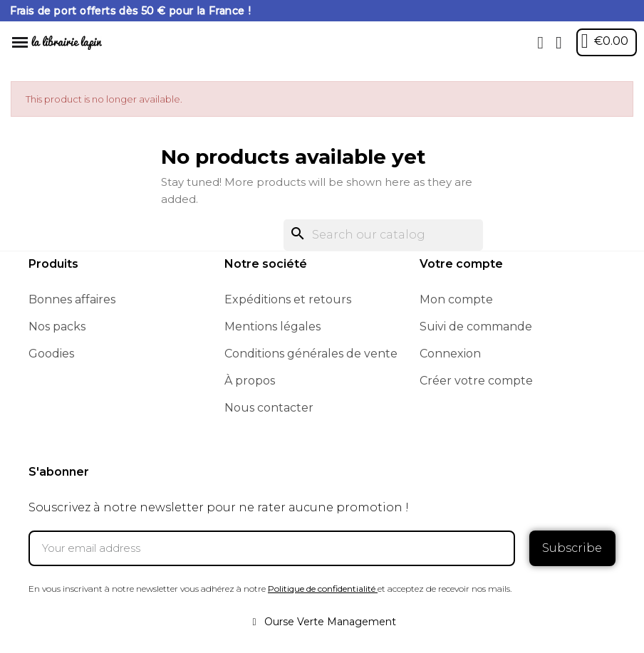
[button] (541, 43)
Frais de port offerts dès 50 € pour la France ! (130, 11)
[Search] (383, 235)
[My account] (559, 43)
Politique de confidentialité (322, 589)
